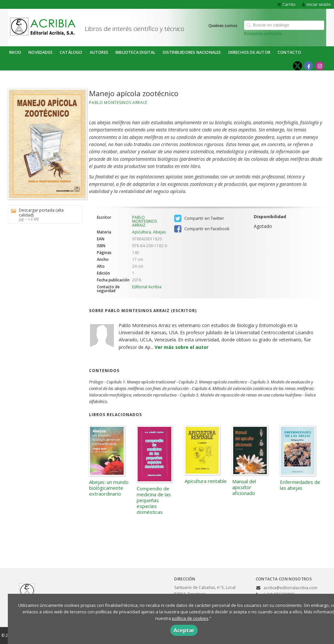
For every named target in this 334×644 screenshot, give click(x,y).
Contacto (289, 52)
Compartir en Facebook (202, 229)
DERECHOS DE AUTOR (249, 52)
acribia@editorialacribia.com (290, 588)
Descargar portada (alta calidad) (43, 214)
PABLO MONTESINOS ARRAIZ (118, 103)
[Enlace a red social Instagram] (320, 66)
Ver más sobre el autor (182, 347)
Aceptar (184, 630)
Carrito (286, 4)
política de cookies (190, 618)
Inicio (15, 52)
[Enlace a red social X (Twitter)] (297, 66)
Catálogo (71, 52)
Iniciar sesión (316, 4)
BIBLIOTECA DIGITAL (136, 52)
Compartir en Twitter (199, 218)
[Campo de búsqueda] (284, 25)
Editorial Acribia (147, 287)
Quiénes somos (223, 26)
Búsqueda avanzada (263, 33)
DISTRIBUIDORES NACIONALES (192, 52)
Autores (99, 52)
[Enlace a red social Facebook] (309, 66)
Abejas (159, 232)
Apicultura (142, 232)
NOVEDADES (40, 52)
